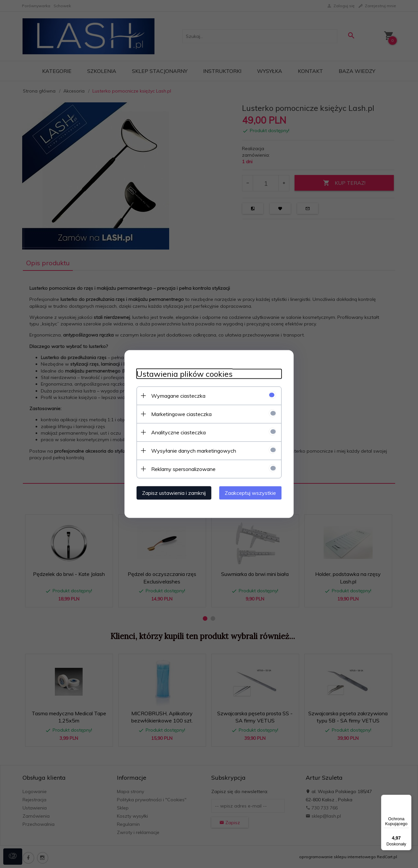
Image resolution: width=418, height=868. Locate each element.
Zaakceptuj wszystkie (253, 493)
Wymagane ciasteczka (176, 395)
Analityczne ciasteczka (176, 432)
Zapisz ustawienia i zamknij (171, 493)
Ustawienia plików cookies (182, 374)
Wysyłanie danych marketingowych (191, 450)
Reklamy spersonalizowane (181, 469)
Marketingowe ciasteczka (179, 414)
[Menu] (408, 799)
